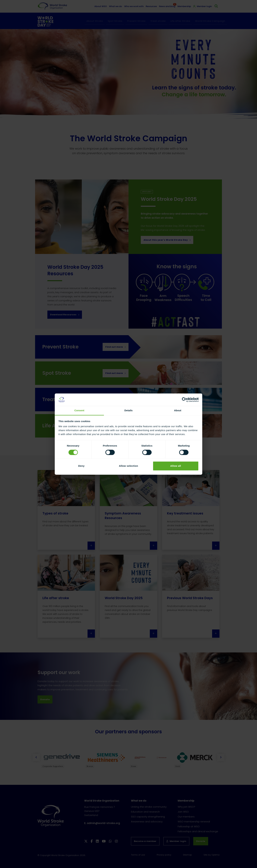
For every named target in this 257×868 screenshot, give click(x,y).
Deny (81, 466)
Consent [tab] (79, 411)
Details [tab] (128, 411)
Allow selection (129, 466)
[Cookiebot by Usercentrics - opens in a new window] (184, 400)
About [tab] (178, 411)
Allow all (176, 466)
